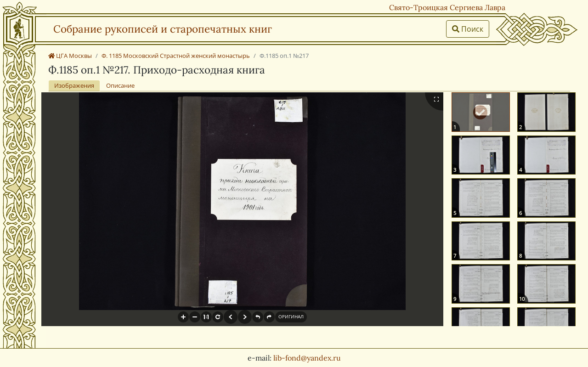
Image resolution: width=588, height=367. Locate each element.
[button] (183, 317)
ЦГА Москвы (70, 56)
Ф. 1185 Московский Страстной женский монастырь (176, 56)
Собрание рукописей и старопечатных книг (163, 29)
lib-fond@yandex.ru (307, 358)
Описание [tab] (120, 85)
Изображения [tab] (74, 85)
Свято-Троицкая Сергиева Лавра (447, 7)
